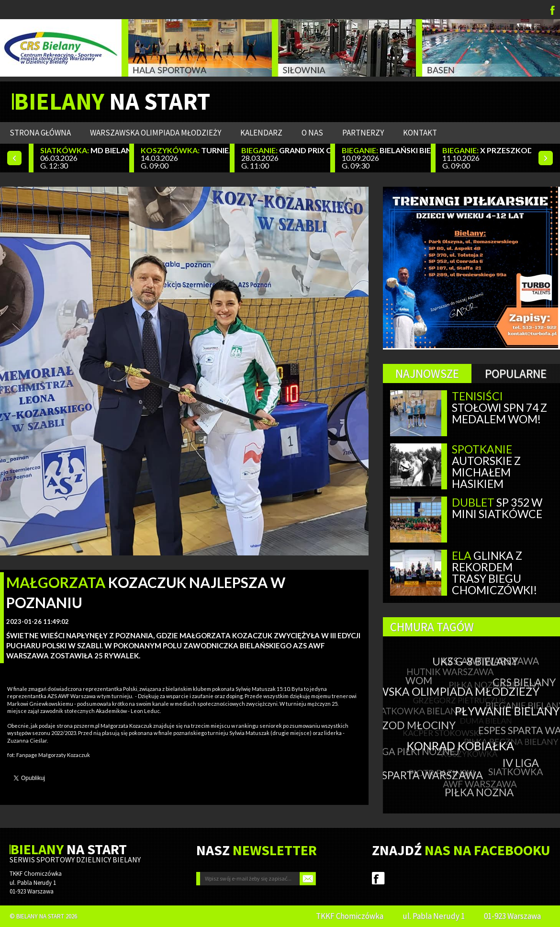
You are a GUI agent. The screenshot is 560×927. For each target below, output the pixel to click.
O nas (312, 133)
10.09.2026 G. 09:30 (386, 158)
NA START (112, 102)
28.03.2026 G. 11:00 (286, 158)
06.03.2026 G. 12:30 (85, 158)
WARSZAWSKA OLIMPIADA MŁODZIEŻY (156, 133)
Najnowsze (427, 373)
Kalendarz (261, 133)
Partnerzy (363, 133)
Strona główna (40, 133)
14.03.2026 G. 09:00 (185, 158)
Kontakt (420, 133)
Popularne (516, 373)
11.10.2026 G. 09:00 (487, 158)
